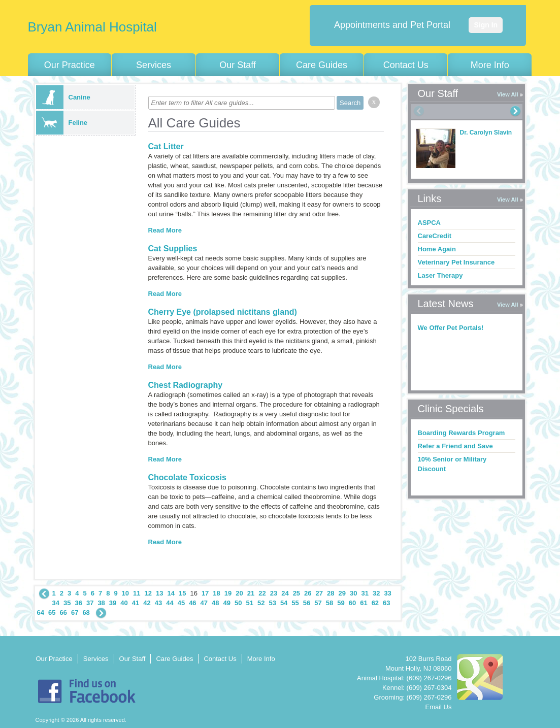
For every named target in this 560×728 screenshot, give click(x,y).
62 (375, 603)
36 (78, 603)
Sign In (486, 25)
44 (170, 603)
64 (41, 613)
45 (181, 603)
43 (158, 603)
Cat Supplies (173, 249)
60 (352, 603)
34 (56, 603)
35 (67, 603)
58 (330, 603)
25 (297, 593)
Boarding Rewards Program (462, 433)
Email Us (438, 707)
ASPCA (430, 223)
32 (376, 593)
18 (216, 593)
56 (307, 603)
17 (205, 593)
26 (308, 593)
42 (147, 603)
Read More (165, 230)
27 (319, 593)
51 (249, 603)
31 (365, 593)
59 (341, 603)
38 (101, 603)
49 (227, 603)
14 (171, 593)
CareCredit (435, 236)
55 (295, 603)
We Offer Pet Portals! (451, 328)
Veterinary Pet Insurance (456, 262)
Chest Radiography (186, 385)
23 (274, 593)
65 (52, 613)
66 (63, 613)
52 (261, 603)
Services (154, 65)
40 (124, 603)
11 (137, 593)
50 (238, 603)
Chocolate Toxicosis (187, 477)
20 (239, 593)
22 (262, 593)
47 (204, 603)
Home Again (437, 249)
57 (318, 603)
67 (75, 613)
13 (159, 593)
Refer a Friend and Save (455, 446)
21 (251, 593)
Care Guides (322, 65)
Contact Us (406, 65)
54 (284, 603)
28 (331, 593)
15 (182, 593)
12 (148, 593)
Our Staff (238, 65)
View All (508, 94)
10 (125, 593)
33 (387, 593)
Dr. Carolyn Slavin (486, 133)
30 (353, 593)
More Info (490, 65)
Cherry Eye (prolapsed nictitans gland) (223, 312)
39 (113, 603)
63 (386, 603)
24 (285, 593)
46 (192, 603)
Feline (62, 123)
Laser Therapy (440, 275)
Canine (63, 97)
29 (342, 593)
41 (136, 603)
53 (272, 603)
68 (86, 613)
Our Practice (70, 65)
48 (215, 603)
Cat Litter (166, 146)
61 (364, 603)
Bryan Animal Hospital (92, 27)
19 (228, 593)
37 (90, 603)
